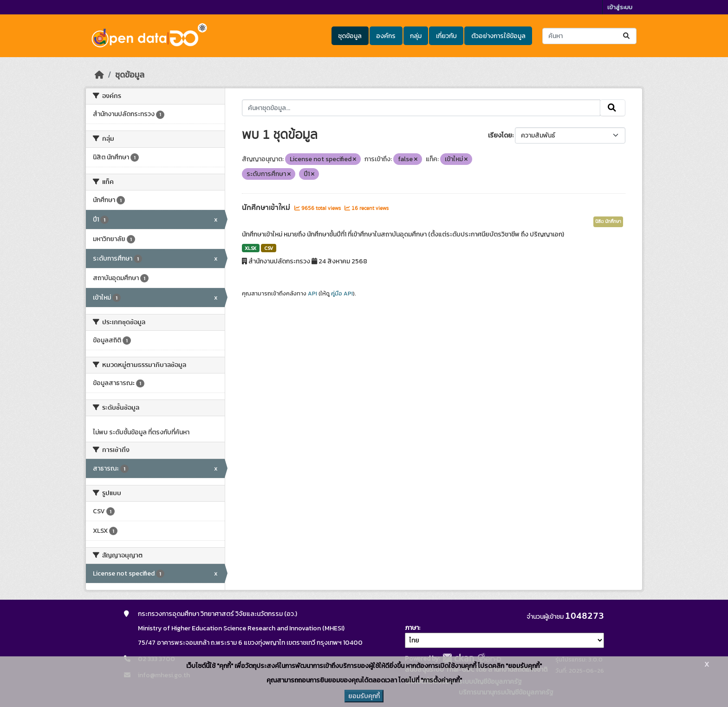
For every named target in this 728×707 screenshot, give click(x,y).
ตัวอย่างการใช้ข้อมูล (498, 36)
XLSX (250, 248)
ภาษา (412, 628)
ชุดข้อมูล (350, 36)
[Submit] (627, 36)
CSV (269, 248)
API (312, 294)
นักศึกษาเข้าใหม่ (267, 208)
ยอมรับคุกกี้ (364, 696)
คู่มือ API (342, 294)
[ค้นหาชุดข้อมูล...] (589, 36)
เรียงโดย (500, 135)
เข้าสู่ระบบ (620, 7)
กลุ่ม (416, 36)
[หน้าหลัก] (99, 75)
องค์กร (386, 36)
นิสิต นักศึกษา (608, 222)
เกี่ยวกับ (446, 36)
